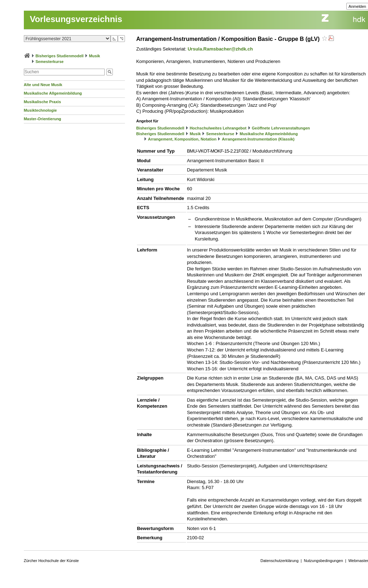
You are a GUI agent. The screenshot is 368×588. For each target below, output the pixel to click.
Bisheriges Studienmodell (60, 56)
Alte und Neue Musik (43, 85)
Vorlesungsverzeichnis (76, 19)
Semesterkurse (50, 62)
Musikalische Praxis (43, 102)
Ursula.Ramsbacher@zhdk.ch (220, 49)
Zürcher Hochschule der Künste (51, 561)
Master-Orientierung (43, 119)
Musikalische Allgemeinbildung (53, 93)
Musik (94, 56)
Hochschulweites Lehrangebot (218, 128)
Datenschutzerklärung (280, 561)
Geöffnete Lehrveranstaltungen (281, 128)
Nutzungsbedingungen (324, 561)
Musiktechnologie (40, 110)
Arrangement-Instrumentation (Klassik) (258, 139)
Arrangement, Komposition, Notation (182, 139)
